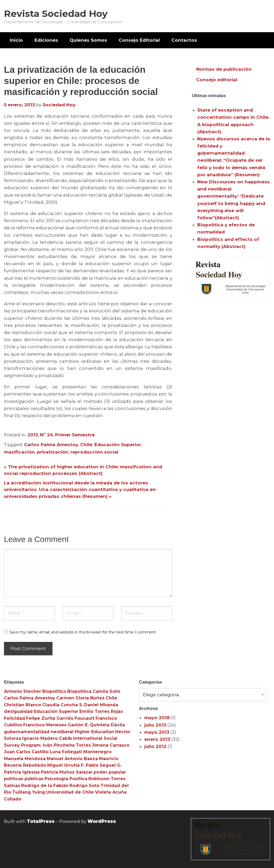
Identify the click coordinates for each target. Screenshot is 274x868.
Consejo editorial (217, 80)
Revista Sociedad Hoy (56, 14)
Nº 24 (47, 435)
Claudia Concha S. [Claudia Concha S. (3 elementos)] (63, 705)
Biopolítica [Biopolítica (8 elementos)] (79, 691)
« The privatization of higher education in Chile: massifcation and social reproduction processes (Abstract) (83, 470)
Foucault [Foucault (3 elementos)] (85, 718)
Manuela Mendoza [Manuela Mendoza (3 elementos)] (25, 759)
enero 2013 (157, 739)
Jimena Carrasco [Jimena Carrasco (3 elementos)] (111, 745)
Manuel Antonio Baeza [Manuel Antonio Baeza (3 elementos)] (72, 759)
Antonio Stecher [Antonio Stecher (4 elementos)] (23, 691)
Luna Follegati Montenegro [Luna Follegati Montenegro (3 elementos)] (81, 752)
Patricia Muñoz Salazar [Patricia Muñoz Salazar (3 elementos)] (67, 772)
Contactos (184, 40)
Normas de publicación (224, 69)
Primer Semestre (75, 435)
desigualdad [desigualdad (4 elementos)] (18, 711)
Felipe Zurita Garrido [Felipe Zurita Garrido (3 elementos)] (50, 718)
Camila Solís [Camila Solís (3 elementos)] (106, 691)
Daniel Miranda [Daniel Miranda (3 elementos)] (101, 705)
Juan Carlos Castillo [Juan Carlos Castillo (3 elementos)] (26, 752)
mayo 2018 (157, 718)
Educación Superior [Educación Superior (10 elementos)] (56, 711)
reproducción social (94, 452)
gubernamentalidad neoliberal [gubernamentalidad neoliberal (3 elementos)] (39, 732)
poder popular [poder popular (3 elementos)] (110, 772)
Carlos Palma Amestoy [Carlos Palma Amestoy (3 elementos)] (30, 698)
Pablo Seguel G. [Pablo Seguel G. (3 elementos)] (104, 765)
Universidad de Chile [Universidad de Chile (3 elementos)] (70, 792)
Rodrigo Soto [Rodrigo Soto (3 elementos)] (84, 786)
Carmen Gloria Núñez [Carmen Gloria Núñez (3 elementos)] (80, 698)
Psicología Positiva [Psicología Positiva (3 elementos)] (66, 779)
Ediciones (46, 40)
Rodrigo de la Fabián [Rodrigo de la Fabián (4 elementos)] (45, 786)
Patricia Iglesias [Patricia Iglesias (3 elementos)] (22, 772)
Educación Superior (118, 445)
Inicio (16, 40)
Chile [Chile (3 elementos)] (112, 698)
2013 (33, 435)
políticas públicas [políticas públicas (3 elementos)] (24, 779)
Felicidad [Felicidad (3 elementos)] (15, 718)
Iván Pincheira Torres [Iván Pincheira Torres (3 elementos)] (67, 745)
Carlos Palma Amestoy (51, 445)
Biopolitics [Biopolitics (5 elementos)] (54, 691)
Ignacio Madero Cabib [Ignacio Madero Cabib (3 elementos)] (47, 738)
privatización (53, 452)
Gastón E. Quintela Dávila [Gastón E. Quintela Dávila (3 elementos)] (96, 725)
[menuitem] (16, 40)
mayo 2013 (157, 732)
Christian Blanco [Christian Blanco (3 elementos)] (23, 705)
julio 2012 (155, 746)
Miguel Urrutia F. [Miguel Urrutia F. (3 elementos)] (66, 765)
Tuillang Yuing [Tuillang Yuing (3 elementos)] (29, 792)
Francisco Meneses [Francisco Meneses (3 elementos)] (45, 725)
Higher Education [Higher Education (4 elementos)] (94, 732)
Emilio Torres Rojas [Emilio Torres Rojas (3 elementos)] (101, 711)
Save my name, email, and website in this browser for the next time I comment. (83, 632)
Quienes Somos (88, 40)
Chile (86, 445)
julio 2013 (155, 725)
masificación (19, 452)
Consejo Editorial (139, 40)
